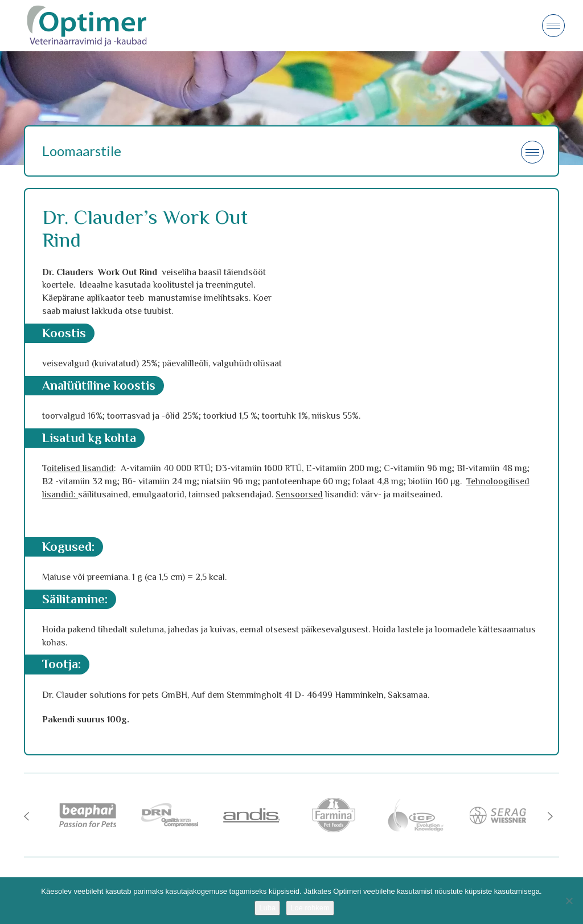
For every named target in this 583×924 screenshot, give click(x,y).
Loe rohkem (310, 908)
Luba (267, 908)
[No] (569, 901)
